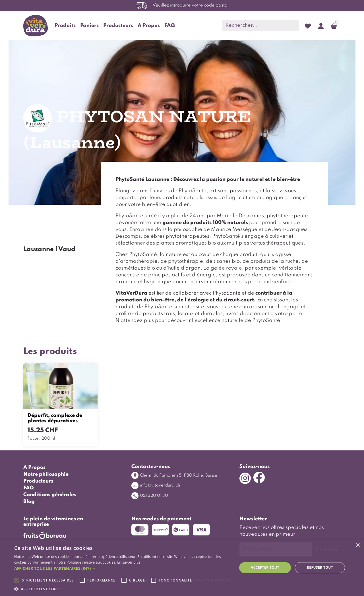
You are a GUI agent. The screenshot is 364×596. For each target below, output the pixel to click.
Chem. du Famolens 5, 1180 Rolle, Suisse (174, 475)
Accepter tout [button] (265, 567)
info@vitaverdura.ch (156, 486)
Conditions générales (50, 495)
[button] (122, 568)
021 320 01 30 (150, 496)
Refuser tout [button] (320, 567)
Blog (29, 502)
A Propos (149, 26)
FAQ (170, 26)
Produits (65, 26)
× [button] (358, 546)
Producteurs (118, 26)
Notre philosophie (46, 474)
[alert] (182, 568)
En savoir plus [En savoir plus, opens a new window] (129, 562)
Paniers (89, 26)
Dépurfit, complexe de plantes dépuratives (55, 418)
